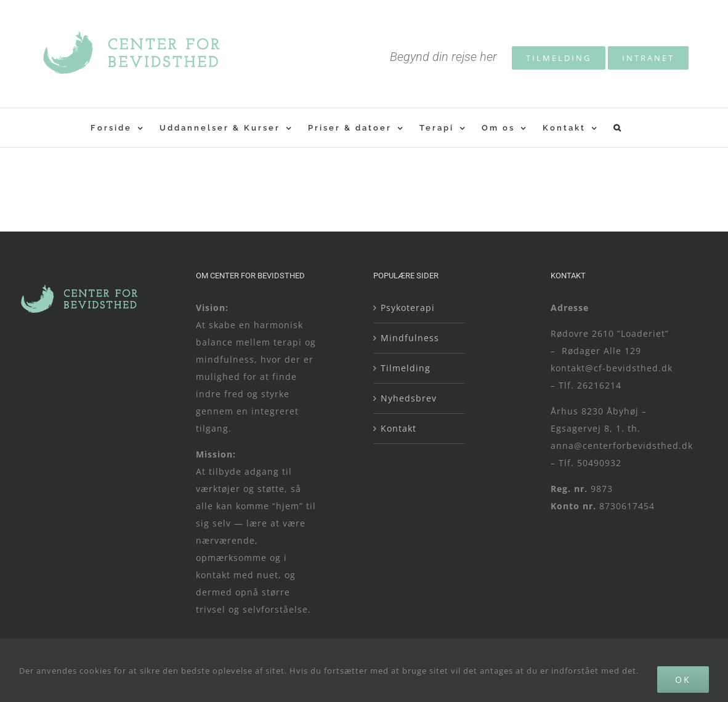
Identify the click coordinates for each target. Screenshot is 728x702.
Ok (683, 680)
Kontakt (398, 428)
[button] (618, 128)
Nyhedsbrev (409, 398)
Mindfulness (410, 338)
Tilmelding (406, 368)
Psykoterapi (408, 308)
